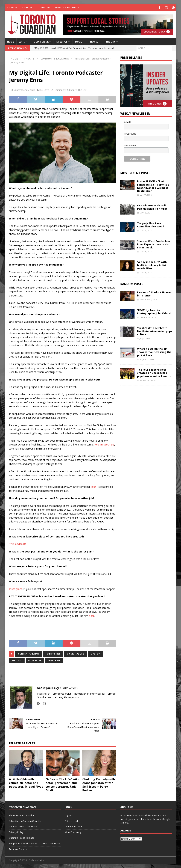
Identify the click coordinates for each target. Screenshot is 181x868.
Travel (94, 41)
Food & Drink (41, 41)
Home (11, 41)
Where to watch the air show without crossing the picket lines (154, 352)
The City (111, 41)
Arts (22, 41)
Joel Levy (44, 90)
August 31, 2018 (147, 359)
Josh (94, 486)
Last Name (130, 145)
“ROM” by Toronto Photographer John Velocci (154, 311)
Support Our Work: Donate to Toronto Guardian (34, 843)
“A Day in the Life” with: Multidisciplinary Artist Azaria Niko (152, 265)
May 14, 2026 (146, 230)
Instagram (16, 589)
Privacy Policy (16, 832)
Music (79, 41)
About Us (12, 8)
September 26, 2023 (24, 90)
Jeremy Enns (53, 653)
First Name (130, 133)
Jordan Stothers (104, 444)
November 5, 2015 (148, 299)
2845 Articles (70, 688)
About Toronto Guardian (22, 815)
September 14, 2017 (149, 380)
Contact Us (44, 8)
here (92, 615)
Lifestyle (62, 41)
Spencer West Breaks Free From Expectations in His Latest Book (154, 244)
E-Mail (127, 121)
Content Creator (29, 653)
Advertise (27, 8)
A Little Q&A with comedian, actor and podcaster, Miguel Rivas (26, 783)
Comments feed (73, 826)
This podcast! (17, 544)
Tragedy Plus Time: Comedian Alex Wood (151, 225)
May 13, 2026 (146, 251)
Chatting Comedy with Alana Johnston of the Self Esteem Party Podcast (99, 784)
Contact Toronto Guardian (23, 826)
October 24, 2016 (148, 317)
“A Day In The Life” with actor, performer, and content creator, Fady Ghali (62, 784)
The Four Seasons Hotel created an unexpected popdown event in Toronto (154, 372)
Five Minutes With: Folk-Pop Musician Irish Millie (152, 207)
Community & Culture (66, 90)
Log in (68, 815)
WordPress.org (73, 832)
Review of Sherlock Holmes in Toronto (154, 294)
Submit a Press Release (67, 8)
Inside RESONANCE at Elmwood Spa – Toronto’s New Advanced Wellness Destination (153, 186)
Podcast (17, 660)
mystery (96, 653)
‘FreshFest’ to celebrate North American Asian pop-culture (154, 331)
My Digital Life (75, 653)
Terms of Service (18, 849)
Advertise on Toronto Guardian (26, 821)
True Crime (54, 660)
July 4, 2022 (145, 338)
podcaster (35, 660)
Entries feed (71, 821)
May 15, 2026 (146, 195)
